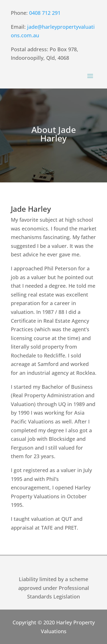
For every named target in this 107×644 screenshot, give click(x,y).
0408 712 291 (46, 13)
